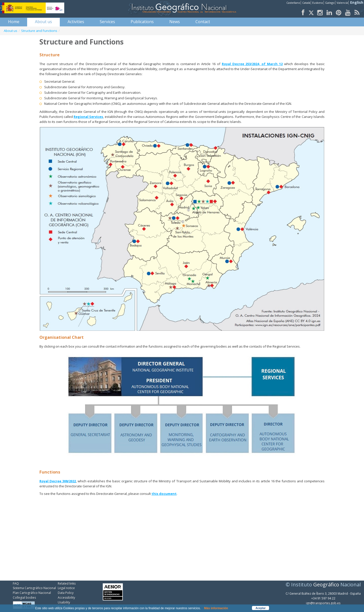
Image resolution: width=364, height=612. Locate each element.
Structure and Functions (39, 31)
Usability (64, 602)
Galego (330, 3)
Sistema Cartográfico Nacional (34, 588)
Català (306, 3)
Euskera (318, 3)
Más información (216, 608)
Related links (67, 583)
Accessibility (66, 598)
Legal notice (66, 588)
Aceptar (261, 608)
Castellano (293, 3)
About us (11, 31)
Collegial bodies (24, 598)
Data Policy (66, 593)
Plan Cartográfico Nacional (32, 593)
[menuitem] (14, 22)
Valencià (342, 3)
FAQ (16, 583)
